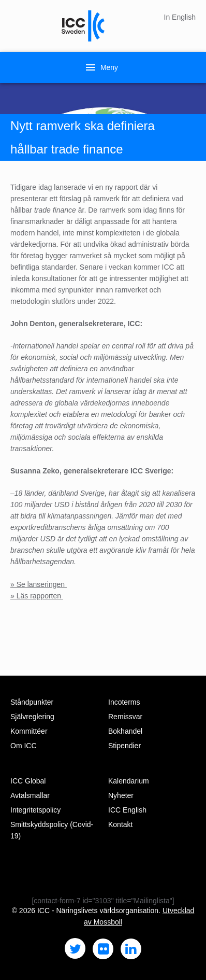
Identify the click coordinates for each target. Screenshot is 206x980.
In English (180, 17)
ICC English (127, 810)
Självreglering (32, 717)
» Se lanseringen (39, 584)
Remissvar (125, 717)
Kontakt (120, 824)
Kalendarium (129, 781)
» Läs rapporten (37, 596)
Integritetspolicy (35, 810)
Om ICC (24, 746)
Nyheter (121, 795)
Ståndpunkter (32, 702)
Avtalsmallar (30, 795)
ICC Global (28, 781)
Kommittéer (29, 731)
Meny (101, 67)
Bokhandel (125, 731)
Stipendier (124, 746)
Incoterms (124, 702)
